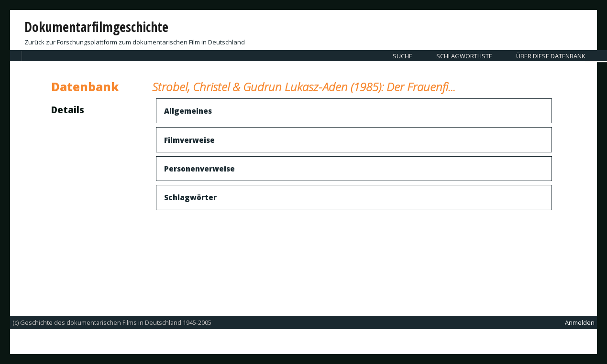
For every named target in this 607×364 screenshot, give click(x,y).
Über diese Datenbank (551, 56)
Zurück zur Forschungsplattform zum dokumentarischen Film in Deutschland (135, 42)
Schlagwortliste (464, 56)
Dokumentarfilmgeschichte (96, 27)
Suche (403, 56)
